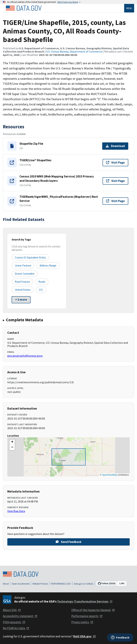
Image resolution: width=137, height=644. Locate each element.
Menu (129, 8)
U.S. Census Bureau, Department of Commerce (74, 51)
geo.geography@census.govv (25, 356)
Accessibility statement (20, 616)
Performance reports (87, 616)
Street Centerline (25, 274)
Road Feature (22, 282)
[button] (12, 442)
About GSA (12, 610)
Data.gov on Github (83, 584)
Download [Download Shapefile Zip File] (115, 146)
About (6, 584)
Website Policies (40, 584)
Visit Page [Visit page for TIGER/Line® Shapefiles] (115, 163)
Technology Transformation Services (85, 601)
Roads (42, 282)
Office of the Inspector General (93, 610)
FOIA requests (14, 622)
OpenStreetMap (109, 475)
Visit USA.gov (84, 636)
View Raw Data (16, 511)
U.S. (41, 290)
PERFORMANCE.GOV (61, 584)
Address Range (48, 265)
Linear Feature (23, 265)
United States (23, 290)
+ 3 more (21, 300)
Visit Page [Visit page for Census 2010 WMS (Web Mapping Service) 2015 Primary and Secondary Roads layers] (115, 181)
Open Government (21, 584)
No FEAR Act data (16, 628)
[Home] (24, 8)
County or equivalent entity (30, 257)
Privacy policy (82, 622)
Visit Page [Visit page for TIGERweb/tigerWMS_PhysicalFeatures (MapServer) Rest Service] (115, 201)
